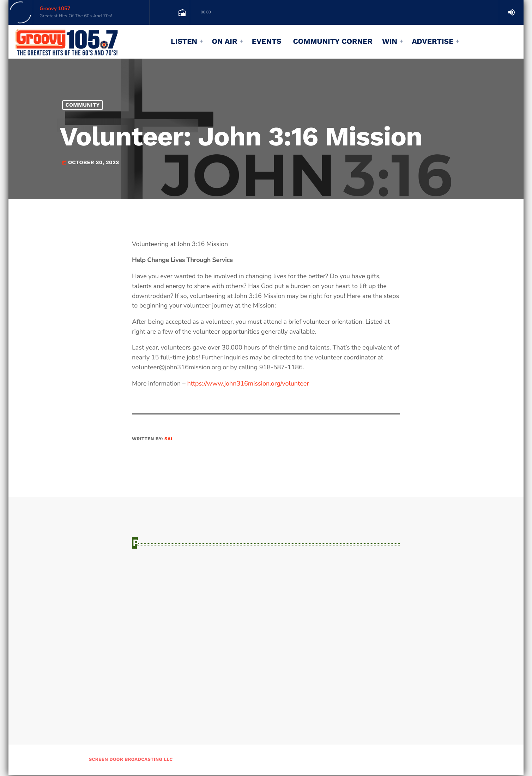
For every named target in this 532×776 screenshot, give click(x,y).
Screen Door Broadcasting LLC (131, 760)
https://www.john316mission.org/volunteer (248, 384)
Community (83, 105)
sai (168, 439)
